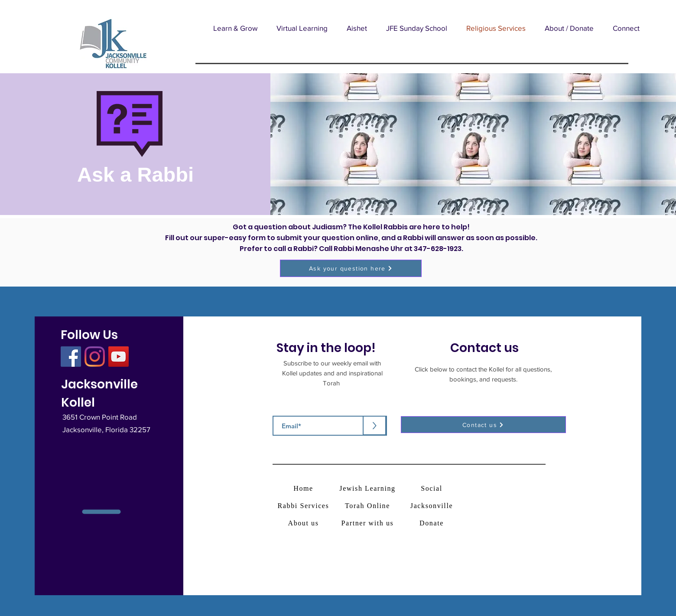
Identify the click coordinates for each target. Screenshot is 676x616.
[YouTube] (119, 357)
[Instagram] (95, 357)
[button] (235, 28)
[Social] (433, 488)
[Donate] (433, 523)
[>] (374, 425)
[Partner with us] (369, 523)
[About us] (304, 523)
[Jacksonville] (433, 506)
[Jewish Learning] (369, 488)
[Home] (304, 488)
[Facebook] (71, 357)
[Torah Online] (369, 506)
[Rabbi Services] (304, 506)
